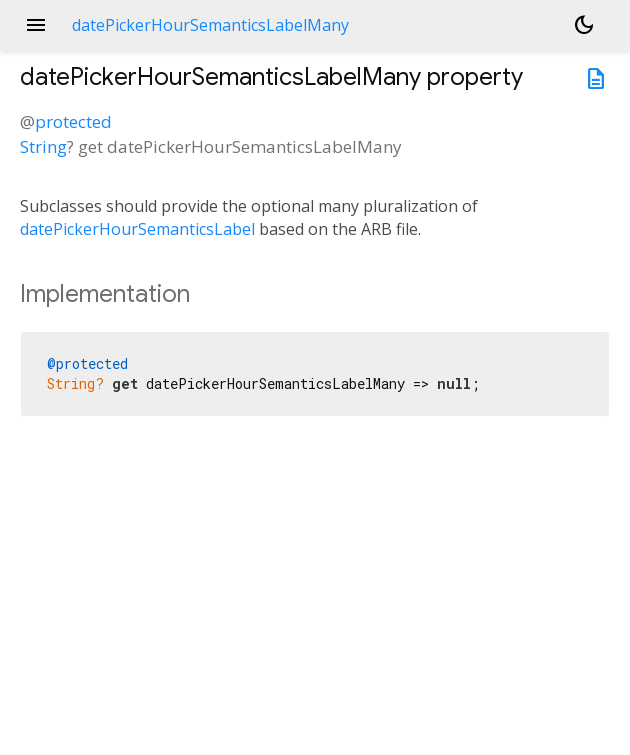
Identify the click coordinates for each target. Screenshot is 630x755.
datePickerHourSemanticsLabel (137, 229)
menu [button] (36, 25)
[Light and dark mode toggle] (584, 25)
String (43, 146)
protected (73, 121)
